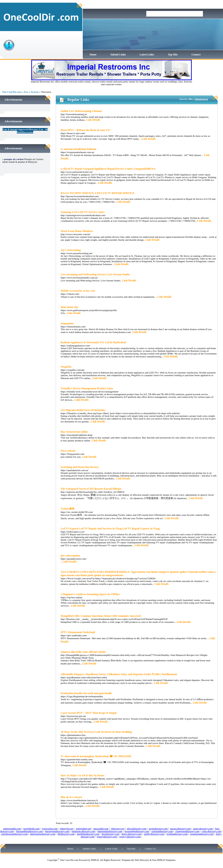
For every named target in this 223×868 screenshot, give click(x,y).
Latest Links (147, 55)
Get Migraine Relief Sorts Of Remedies (83, 410)
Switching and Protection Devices (80, 467)
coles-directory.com (212, 831)
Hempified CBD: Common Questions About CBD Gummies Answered (101, 616)
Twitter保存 (68, 509)
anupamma (67, 323)
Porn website (68, 451)
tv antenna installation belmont (78, 149)
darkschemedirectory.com (43, 834)
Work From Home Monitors (77, 231)
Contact (196, 55)
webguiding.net (83, 828)
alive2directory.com (137, 828)
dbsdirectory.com (66, 834)
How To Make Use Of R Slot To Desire (83, 775)
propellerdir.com (31, 828)
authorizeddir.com (12, 828)
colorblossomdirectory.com (14, 834)
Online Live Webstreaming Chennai (81, 111)
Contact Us (150, 849)
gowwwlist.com (50, 828)
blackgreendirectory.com (57, 831)
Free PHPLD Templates (164, 860)
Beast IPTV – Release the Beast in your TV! (86, 130)
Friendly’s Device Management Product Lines (87, 388)
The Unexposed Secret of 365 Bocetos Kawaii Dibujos (91, 489)
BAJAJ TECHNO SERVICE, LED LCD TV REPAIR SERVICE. (98, 193)
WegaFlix (66, 367)
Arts (26, 92)
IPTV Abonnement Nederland (78, 632)
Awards (35, 92)
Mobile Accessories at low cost (78, 291)
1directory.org (118, 828)
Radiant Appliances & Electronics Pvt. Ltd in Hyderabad (93, 342)
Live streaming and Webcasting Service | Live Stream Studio (95, 274)
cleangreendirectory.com (187, 831)
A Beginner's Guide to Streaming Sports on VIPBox (90, 594)
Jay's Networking (71, 250)
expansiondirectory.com (202, 834)
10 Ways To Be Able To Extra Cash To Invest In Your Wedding (96, 732)
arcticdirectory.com (158, 828)
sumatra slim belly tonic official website (83, 652)
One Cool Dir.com (12, 92)
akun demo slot (69, 307)
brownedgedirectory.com (137, 831)
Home (93, 55)
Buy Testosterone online (74, 432)
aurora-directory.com (180, 828)
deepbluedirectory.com (88, 834)
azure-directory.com (203, 828)
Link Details (93, 120)
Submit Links (118, 55)
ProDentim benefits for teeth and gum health (86, 693)
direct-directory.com (131, 834)
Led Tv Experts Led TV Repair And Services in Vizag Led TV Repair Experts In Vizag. (110, 529)
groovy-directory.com (130, 836)
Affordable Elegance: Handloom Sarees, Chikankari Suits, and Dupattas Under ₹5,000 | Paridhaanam (119, 674)
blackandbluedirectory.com (29, 831)
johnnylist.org (67, 828)
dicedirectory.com (110, 834)
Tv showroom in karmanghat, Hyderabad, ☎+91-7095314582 (96, 756)
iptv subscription (70, 556)
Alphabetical (201, 99)
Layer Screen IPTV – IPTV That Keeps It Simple (89, 713)
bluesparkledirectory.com (110, 831)
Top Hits (173, 55)
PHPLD (95, 860)
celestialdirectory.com (162, 831)
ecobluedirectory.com (177, 834)
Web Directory (142, 860)
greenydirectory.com (107, 836)
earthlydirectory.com (154, 834)
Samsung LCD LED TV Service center (83, 212)
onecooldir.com (101, 828)
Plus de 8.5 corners (71, 797)
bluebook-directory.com (83, 831)
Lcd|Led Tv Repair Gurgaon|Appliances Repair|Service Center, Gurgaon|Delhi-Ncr (108, 169)
